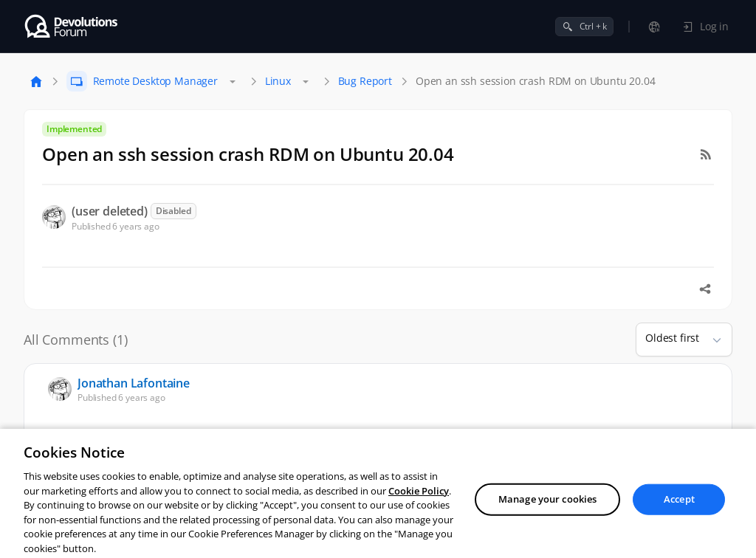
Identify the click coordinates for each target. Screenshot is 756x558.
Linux (278, 81)
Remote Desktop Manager (155, 81)
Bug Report (365, 81)
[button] (711, 340)
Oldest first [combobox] (672, 338)
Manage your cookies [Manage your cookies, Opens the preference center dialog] (547, 522)
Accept (679, 522)
